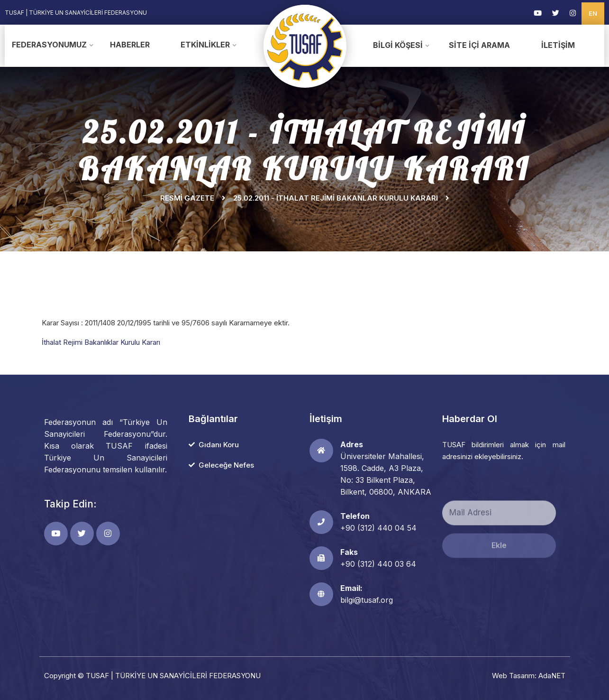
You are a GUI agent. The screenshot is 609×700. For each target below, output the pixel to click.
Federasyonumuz (49, 45)
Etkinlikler (205, 45)
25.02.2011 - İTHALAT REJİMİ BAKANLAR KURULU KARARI (336, 198)
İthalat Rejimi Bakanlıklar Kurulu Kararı (102, 342)
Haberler (130, 45)
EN (593, 13)
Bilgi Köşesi (398, 45)
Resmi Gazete (187, 198)
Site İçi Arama (479, 45)
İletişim (558, 45)
